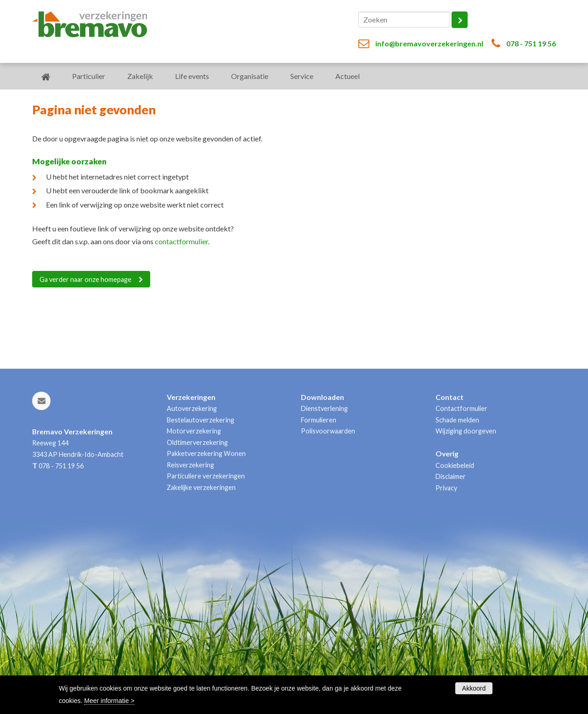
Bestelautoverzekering (201, 420)
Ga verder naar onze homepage (85, 279)
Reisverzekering (190, 465)
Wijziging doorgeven (466, 431)
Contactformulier (461, 408)
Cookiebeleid (455, 465)
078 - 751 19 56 (531, 43)
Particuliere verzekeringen (206, 476)
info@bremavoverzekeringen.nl (429, 43)
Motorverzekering (194, 431)
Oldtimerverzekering (197, 442)
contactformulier (181, 241)
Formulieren (319, 420)
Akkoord (474, 688)
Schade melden (457, 420)
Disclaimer (451, 476)
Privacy (446, 488)
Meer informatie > (109, 701)
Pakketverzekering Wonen (206, 453)
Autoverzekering (192, 408)
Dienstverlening (324, 408)
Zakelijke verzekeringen (201, 487)
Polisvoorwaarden (328, 431)
